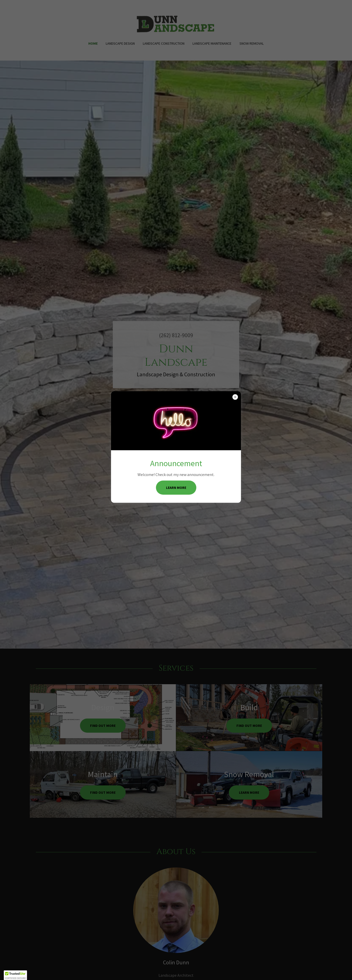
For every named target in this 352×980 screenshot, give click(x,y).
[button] (15, 975)
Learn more (176, 488)
